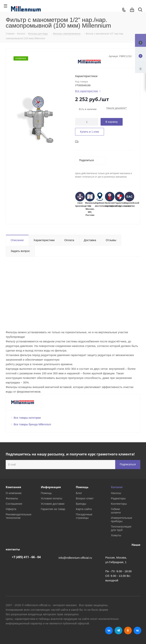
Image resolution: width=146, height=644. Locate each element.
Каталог (117, 487)
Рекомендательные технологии (19, 516)
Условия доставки (53, 504)
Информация (51, 487)
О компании (14, 493)
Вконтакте (109, 630)
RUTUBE (137, 630)
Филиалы (12, 498)
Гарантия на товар (53, 509)
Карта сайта (84, 509)
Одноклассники (128, 630)
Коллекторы (119, 504)
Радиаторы (118, 498)
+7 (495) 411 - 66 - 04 (26, 557)
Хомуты (116, 535)
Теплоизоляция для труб (121, 528)
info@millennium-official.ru (75, 558)
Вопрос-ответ (85, 498)
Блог (79, 493)
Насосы (116, 493)
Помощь (46, 493)
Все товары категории (27, 418)
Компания (13, 487)
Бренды (81, 504)
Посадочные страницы (84, 516)
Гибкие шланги (116, 511)
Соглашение (14, 504)
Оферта (11, 509)
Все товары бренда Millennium (32, 424)
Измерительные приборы (122, 519)
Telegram (118, 630)
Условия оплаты (52, 498)
